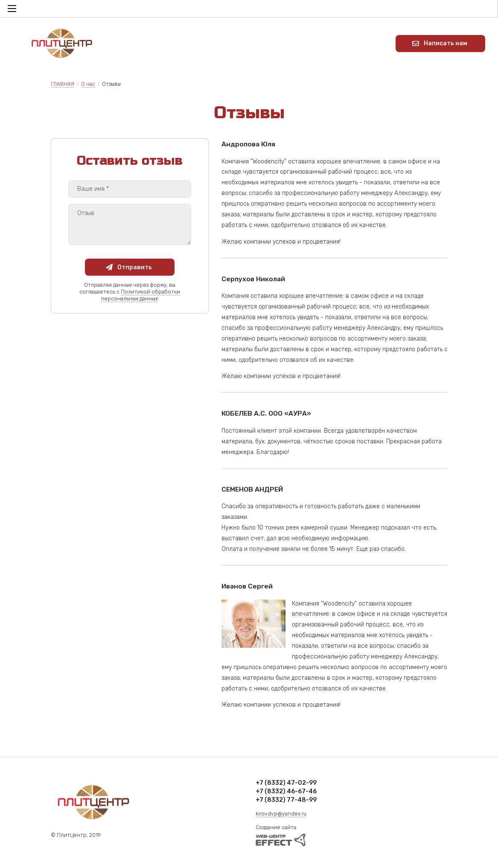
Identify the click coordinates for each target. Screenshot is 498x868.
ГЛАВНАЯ (63, 84)
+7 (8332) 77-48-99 (286, 800)
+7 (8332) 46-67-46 (286, 791)
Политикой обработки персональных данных (141, 295)
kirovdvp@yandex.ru (281, 814)
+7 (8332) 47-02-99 (286, 783)
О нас (88, 84)
